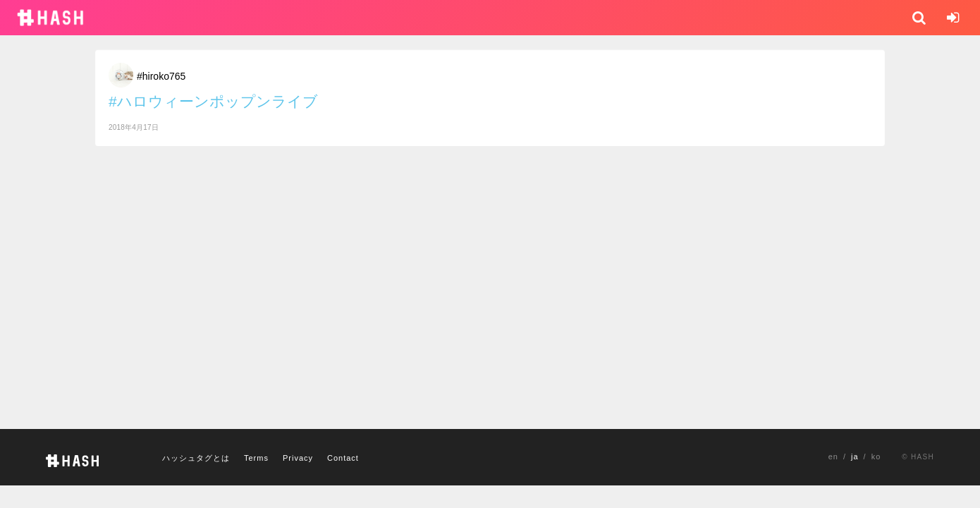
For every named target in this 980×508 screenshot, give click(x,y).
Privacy (298, 458)
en (833, 456)
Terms (256, 458)
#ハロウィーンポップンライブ (213, 101)
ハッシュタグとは (196, 458)
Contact (343, 458)
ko (876, 456)
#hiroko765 (161, 76)
